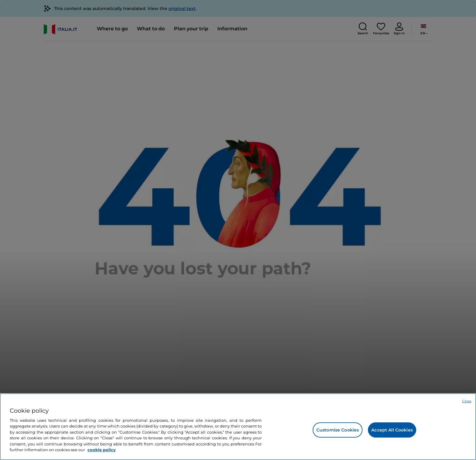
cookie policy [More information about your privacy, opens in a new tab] (102, 450)
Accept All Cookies (392, 430)
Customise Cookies (338, 430)
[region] (238, 427)
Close (467, 401)
